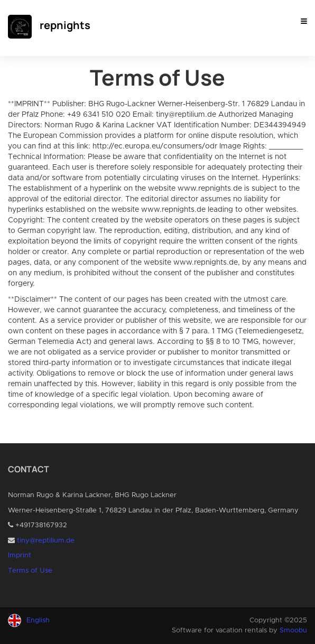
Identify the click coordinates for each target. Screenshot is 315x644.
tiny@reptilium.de (46, 541)
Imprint (20, 556)
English (38, 620)
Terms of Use (30, 571)
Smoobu (293, 631)
